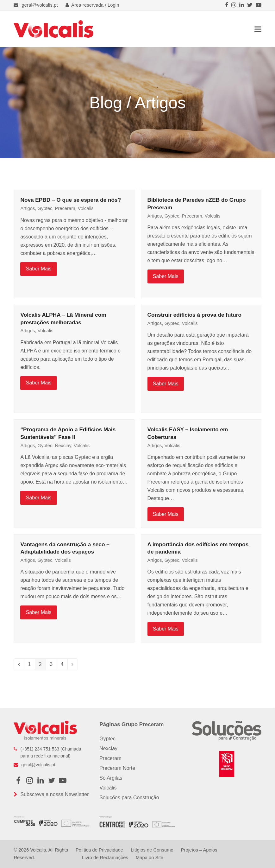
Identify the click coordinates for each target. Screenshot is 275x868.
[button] (258, 29)
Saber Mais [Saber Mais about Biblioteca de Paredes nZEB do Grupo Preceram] (166, 276)
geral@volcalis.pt (40, 5)
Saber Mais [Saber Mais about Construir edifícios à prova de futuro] (166, 384)
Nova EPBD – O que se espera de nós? (71, 200)
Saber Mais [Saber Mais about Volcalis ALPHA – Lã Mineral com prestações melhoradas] (39, 383)
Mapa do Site (150, 858)
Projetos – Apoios (199, 850)
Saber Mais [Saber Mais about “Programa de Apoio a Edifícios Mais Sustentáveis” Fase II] (39, 498)
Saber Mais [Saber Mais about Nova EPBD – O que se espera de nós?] (39, 269)
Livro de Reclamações (105, 858)
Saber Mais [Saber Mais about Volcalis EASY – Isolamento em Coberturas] (166, 514)
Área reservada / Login (92, 5)
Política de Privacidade (99, 850)
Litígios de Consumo (152, 850)
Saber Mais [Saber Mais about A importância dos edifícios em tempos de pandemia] (166, 629)
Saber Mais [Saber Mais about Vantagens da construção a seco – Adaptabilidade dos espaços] (39, 612)
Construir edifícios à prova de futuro (195, 315)
